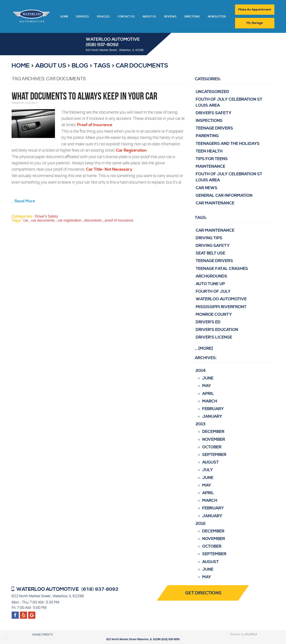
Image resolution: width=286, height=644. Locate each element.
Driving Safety (213, 246)
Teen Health (209, 151)
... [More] (204, 348)
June (208, 378)
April (208, 394)
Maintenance (210, 166)
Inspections (209, 121)
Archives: (206, 358)
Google (23, 613)
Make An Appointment (255, 10)
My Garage (255, 23)
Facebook (15, 613)
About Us (149, 17)
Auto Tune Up (210, 284)
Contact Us (126, 17)
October (212, 447)
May (207, 386)
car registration (69, 221)
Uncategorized (212, 92)
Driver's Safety (46, 217)
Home (64, 17)
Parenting (207, 136)
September (214, 455)
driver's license (214, 338)
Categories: (208, 79)
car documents (142, 66)
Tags (102, 66)
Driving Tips (209, 238)
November (214, 440)
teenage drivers (214, 261)
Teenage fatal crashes (222, 269)
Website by (244, 634)
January (212, 416)
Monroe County (214, 315)
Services (82, 17)
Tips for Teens (212, 159)
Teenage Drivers (214, 128)
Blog (80, 66)
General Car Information (224, 196)
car (26, 221)
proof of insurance (119, 221)
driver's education (217, 330)
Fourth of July (213, 291)
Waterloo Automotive (221, 299)
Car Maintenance (215, 203)
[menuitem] (64, 16)
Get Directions (204, 593)
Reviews (170, 17)
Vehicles (103, 17)
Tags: (201, 218)
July (208, 470)
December (213, 432)
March (210, 401)
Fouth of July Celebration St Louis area (229, 102)
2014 (201, 371)
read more (25, 201)
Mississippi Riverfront (221, 307)
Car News (207, 188)
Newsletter (217, 17)
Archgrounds (211, 276)
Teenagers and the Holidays (228, 144)
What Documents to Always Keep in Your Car (84, 96)
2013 (201, 424)
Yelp (32, 613)
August (210, 463)
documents (93, 221)
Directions (192, 17)
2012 (201, 524)
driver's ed (208, 322)
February (213, 409)
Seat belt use (210, 253)
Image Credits (42, 634)
